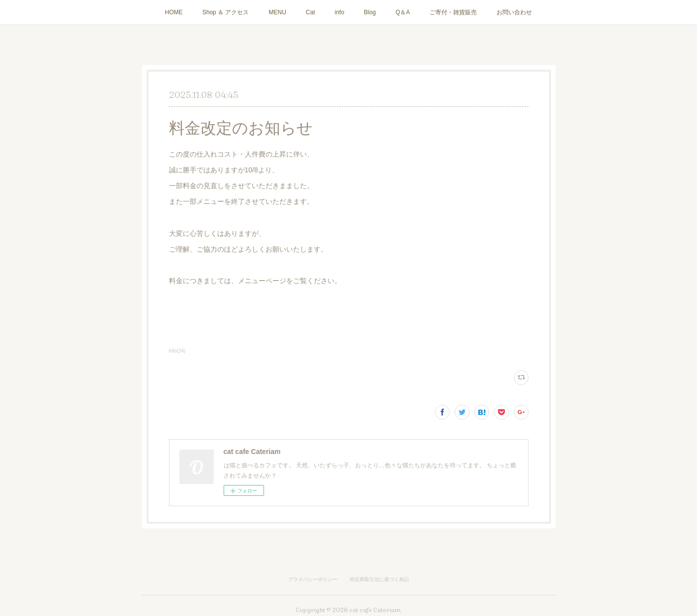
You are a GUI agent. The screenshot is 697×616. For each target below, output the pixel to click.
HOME (174, 12)
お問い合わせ (514, 12)
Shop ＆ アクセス (226, 12)
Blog (370, 12)
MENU (277, 12)
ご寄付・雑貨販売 (453, 12)
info (340, 12)
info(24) (177, 351)
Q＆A (403, 12)
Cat (311, 12)
